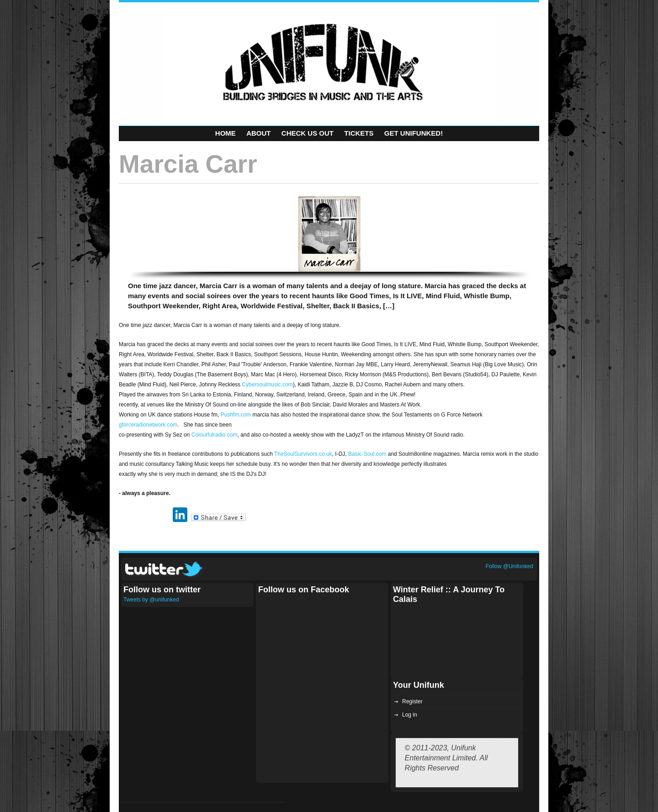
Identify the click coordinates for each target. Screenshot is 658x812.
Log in (410, 715)
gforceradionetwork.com (148, 425)
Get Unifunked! (414, 133)
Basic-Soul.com (367, 454)
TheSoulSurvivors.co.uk (303, 454)
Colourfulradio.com (215, 435)
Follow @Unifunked (509, 566)
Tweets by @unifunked (151, 600)
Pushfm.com (236, 415)
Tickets (359, 133)
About (258, 133)
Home (226, 133)
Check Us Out (308, 133)
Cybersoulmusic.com (267, 385)
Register (412, 701)
